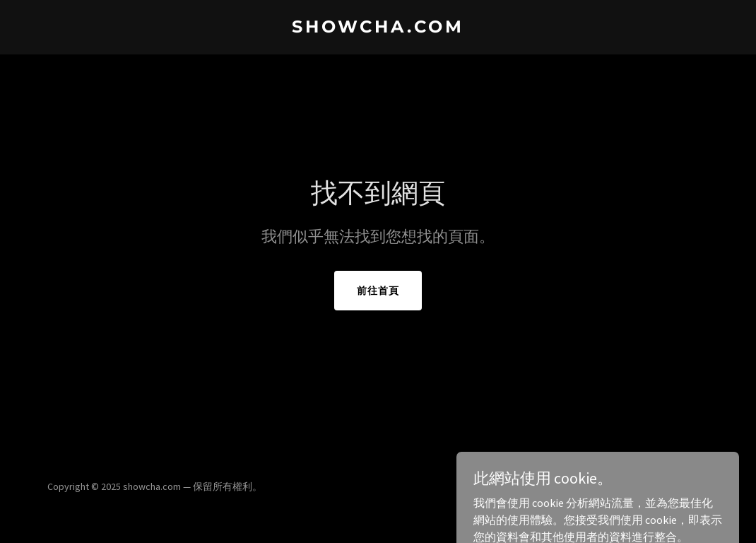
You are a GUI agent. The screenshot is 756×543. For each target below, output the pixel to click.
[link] (378, 28)
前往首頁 (378, 291)
